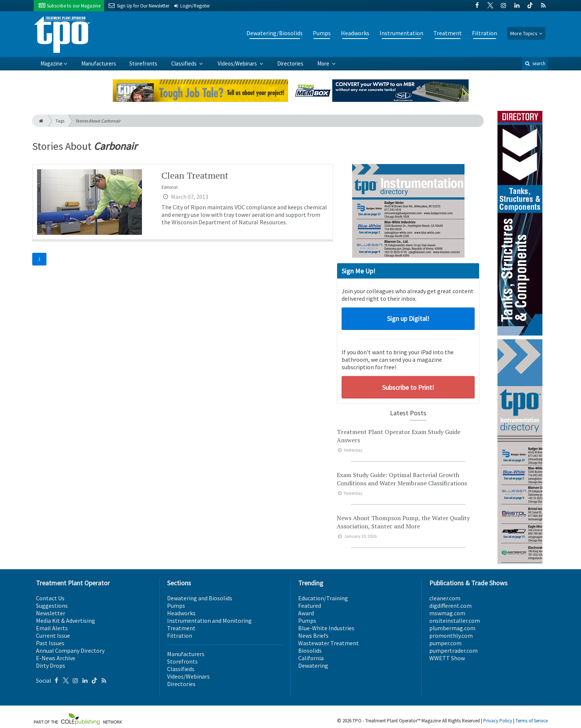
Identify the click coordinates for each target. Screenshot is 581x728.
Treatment (448, 33)
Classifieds (184, 63)
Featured (310, 606)
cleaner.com (445, 598)
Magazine (52, 63)
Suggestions (52, 606)
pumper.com (445, 643)
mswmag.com (447, 613)
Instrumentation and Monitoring (209, 621)
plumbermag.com (452, 628)
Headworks (355, 33)
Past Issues (50, 643)
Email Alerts (52, 628)
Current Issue (53, 636)
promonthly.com (451, 636)
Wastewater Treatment (329, 643)
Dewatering (313, 665)
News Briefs (313, 636)
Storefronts (143, 63)
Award (306, 613)
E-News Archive (56, 658)
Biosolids (310, 650)
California (311, 658)
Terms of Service (532, 721)
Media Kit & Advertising (66, 621)
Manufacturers (99, 63)
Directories (290, 63)
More (324, 63)
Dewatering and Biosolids (200, 598)
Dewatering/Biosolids (275, 33)
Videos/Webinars (238, 63)
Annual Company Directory (70, 650)
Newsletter (51, 613)
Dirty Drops (51, 665)
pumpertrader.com (453, 650)
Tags (60, 121)
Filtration (485, 33)
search (535, 63)
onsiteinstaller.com (455, 621)
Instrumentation (401, 33)
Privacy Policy (498, 721)
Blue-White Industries (326, 628)
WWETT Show (447, 658)
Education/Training (323, 598)
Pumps (322, 33)
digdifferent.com (450, 606)
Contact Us (50, 598)
